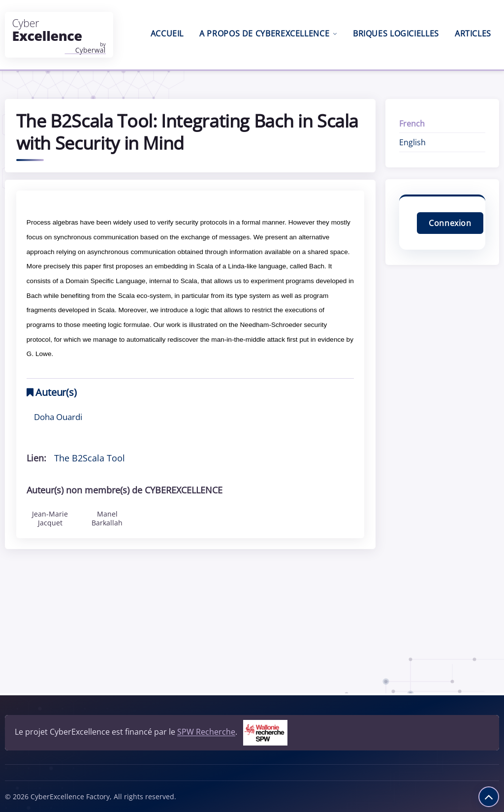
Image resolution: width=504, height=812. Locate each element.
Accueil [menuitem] (167, 33)
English (412, 142)
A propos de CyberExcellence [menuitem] (268, 33)
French (412, 124)
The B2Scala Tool (90, 458)
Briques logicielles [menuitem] (396, 33)
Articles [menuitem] (473, 33)
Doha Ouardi (58, 417)
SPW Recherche (206, 732)
